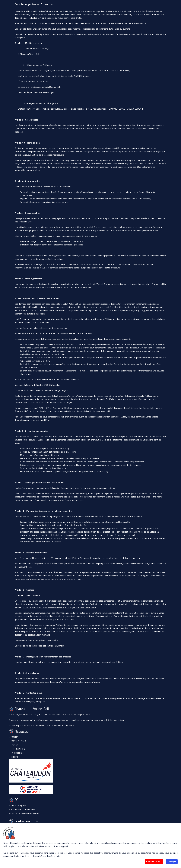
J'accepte (172, 862)
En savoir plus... (154, 862)
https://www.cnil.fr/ (137, 23)
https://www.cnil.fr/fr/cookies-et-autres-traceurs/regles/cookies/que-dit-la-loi (59, 607)
